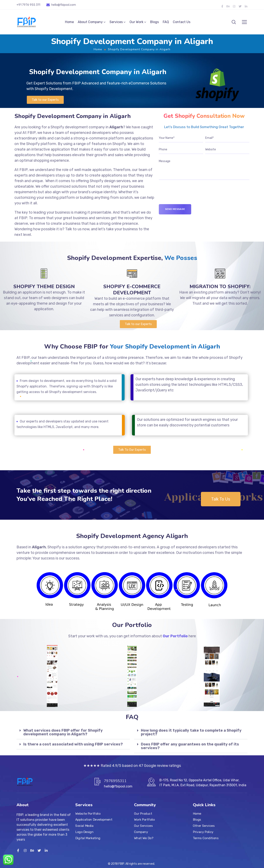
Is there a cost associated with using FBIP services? (73, 744)
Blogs (154, 22)
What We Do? (144, 838)
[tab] (73, 732)
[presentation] (190, 196)
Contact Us (182, 22)
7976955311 (115, 781)
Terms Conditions (206, 838)
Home (69, 22)
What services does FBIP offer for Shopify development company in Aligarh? (63, 732)
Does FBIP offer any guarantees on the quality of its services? (190, 746)
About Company (90, 22)
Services (116, 22)
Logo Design (84, 832)
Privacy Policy (203, 832)
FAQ (166, 22)
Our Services (143, 826)
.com (73, 5)
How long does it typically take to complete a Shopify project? (191, 732)
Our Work (136, 22)
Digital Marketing (88, 838)
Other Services (204, 826)
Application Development (94, 820)
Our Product (143, 814)
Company (141, 832)
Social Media (84, 826)
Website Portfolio (88, 814)
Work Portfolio (144, 820)
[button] (45, 100)
